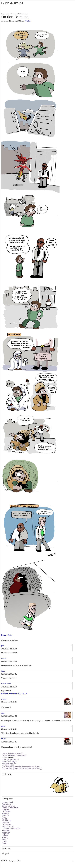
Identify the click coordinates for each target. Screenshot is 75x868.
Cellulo (4, 841)
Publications (6, 804)
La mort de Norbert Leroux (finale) (14, 756)
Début (4, 635)
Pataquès (5, 815)
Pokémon (5, 823)
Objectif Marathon (8, 806)
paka (3, 646)
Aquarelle (5, 813)
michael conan (6, 684)
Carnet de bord (7, 802)
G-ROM (4, 658)
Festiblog (5, 819)
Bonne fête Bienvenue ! (10, 759)
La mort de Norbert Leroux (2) (13, 754)
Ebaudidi (5, 836)
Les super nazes (8, 765)
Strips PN (5, 834)
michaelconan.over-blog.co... (13, 693)
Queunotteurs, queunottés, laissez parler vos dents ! (21, 767)
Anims (4, 817)
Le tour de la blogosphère (11, 828)
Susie (3, 671)
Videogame (6, 832)
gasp (3, 713)
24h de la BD (7, 821)
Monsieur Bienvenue (11, 14)
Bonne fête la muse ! (9, 761)
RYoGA (28, 21)
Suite (10, 635)
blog (2, 14)
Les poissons (7, 825)
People (4, 843)
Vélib (4, 839)
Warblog (5, 838)
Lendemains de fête (9, 763)
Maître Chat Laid (8, 826)
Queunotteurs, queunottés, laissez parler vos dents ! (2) (22, 769)
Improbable (6, 830)
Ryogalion (5, 810)
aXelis (3, 726)
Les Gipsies (6, 812)
